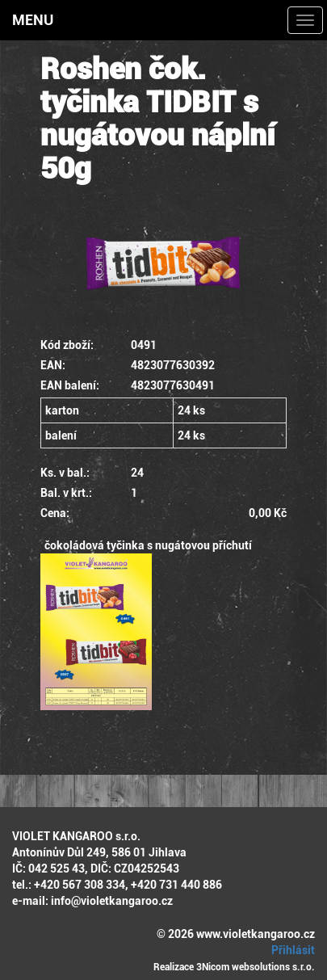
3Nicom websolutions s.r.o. (256, 967)
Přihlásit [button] (291, 950)
